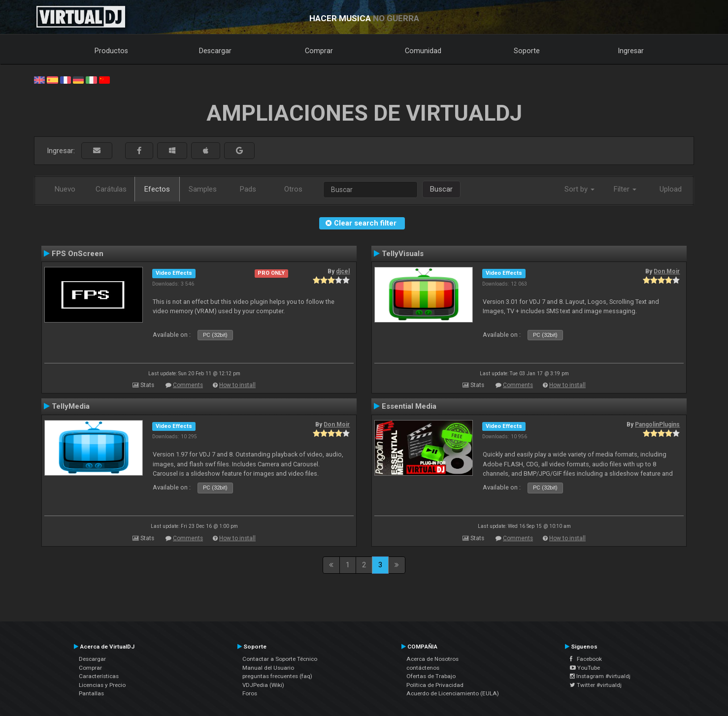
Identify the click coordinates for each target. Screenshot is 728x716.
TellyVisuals (403, 254)
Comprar (319, 51)
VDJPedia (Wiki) (263, 685)
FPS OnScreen (78, 254)
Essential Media (409, 406)
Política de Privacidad (435, 685)
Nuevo (65, 189)
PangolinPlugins (657, 424)
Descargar (215, 51)
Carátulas (111, 189)
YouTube (585, 668)
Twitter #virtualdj (596, 685)
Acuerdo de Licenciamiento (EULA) (453, 693)
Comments (188, 385)
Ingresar (631, 51)
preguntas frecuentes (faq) (277, 676)
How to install (237, 385)
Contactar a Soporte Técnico (280, 659)
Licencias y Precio (102, 685)
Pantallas (91, 693)
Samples (203, 189)
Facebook (586, 659)
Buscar (441, 189)
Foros (250, 693)
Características (99, 676)
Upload (671, 189)
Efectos (157, 189)
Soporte (527, 51)
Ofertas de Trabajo (431, 676)
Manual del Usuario (268, 668)
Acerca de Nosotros (432, 659)
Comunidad (423, 51)
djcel (343, 271)
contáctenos (423, 668)
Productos (111, 51)
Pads (248, 189)
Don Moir (667, 271)
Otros (293, 189)
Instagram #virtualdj (600, 676)
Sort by (579, 189)
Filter (625, 189)
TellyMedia (71, 406)
